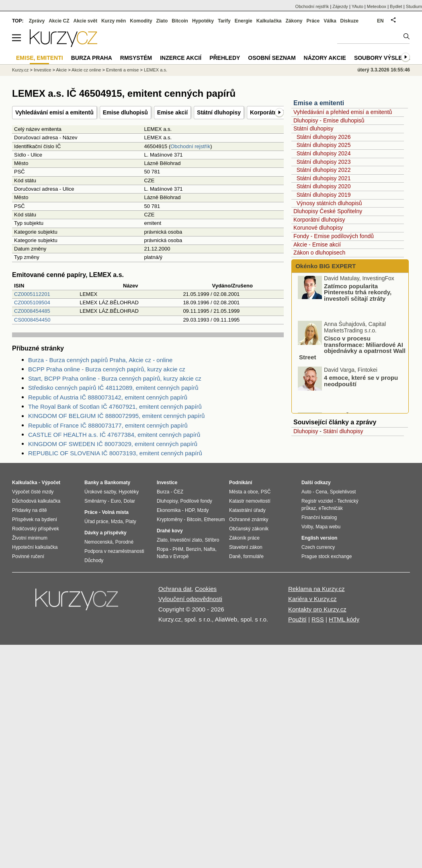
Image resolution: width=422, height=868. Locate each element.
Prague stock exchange (327, 556)
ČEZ (178, 492)
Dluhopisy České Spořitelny (328, 211)
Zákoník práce (244, 538)
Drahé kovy (170, 531)
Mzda (117, 522)
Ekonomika (169, 510)
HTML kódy (344, 619)
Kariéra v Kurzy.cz (312, 599)
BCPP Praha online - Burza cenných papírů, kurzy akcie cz (107, 369)
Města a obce (244, 492)
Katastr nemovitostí (250, 501)
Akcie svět (85, 21)
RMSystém (136, 58)
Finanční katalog (319, 518)
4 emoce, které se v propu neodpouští (361, 383)
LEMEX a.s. (156, 70)
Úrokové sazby (100, 492)
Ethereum (214, 520)
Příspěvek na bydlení (35, 520)
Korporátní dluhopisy (319, 220)
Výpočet (51, 483)
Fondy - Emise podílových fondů (334, 236)
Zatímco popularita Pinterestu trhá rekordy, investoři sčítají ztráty (358, 295)
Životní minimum (30, 538)
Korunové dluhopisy (318, 228)
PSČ (266, 492)
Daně (235, 556)
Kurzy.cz (20, 70)
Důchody (94, 560)
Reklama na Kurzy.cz (316, 589)
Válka (330, 21)
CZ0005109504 (32, 303)
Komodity (141, 21)
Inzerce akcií (181, 58)
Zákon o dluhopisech (319, 253)
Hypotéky (203, 21)
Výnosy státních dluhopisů (329, 203)
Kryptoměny (170, 520)
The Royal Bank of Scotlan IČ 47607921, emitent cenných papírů (115, 406)
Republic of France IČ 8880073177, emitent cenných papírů (108, 425)
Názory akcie (325, 58)
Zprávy (37, 21)
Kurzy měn (114, 21)
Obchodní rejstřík (190, 146)
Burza (163, 492)
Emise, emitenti (40, 58)
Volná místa (115, 512)
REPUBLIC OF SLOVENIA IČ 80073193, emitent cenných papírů (115, 453)
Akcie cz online (86, 70)
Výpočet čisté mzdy (33, 492)
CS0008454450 (32, 320)
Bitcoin (180, 21)
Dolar (129, 501)
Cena (321, 492)
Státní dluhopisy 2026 (324, 137)
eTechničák (331, 508)
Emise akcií (172, 112)
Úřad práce (96, 522)
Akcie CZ (59, 21)
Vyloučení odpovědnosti (190, 599)
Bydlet (396, 6)
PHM (178, 549)
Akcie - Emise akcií (317, 245)
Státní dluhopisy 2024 (324, 153)
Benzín (194, 549)
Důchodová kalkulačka (36, 501)
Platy (131, 522)
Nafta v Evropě (173, 556)
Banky (92, 483)
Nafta (210, 549)
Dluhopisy (306, 431)
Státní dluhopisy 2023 (324, 162)
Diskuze (349, 21)
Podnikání (241, 483)
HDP (190, 510)
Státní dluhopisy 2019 (324, 195)
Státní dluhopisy (219, 112)
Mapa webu (328, 527)
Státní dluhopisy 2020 (324, 186)
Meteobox (377, 6)
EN (380, 21)
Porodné (124, 542)
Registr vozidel (317, 501)
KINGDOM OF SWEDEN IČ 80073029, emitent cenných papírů (113, 444)
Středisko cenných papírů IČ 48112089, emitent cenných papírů (113, 388)
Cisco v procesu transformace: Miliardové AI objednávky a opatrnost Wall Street (352, 350)
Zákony (294, 21)
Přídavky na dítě (30, 510)
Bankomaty (117, 483)
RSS (318, 619)
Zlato (162, 21)
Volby (307, 527)
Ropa (163, 549)
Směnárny (95, 501)
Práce (313, 21)
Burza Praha (92, 58)
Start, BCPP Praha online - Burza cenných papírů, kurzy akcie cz (115, 378)
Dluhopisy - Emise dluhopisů (329, 120)
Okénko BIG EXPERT (325, 266)
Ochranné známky (249, 520)
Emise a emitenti (319, 103)
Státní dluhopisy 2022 (324, 170)
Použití (297, 619)
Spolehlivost (343, 492)
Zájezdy (340, 6)
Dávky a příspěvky (105, 533)
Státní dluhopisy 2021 (324, 178)
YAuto (357, 6)
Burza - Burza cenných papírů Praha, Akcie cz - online (100, 360)
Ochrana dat (175, 589)
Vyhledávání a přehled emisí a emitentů (343, 112)
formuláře (253, 556)
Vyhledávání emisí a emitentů (54, 112)
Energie (244, 21)
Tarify (224, 21)
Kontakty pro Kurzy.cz (317, 609)
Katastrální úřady (247, 510)
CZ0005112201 (32, 294)
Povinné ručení (28, 556)
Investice (42, 70)
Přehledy (225, 58)
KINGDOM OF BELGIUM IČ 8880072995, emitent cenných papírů (116, 416)
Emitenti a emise (122, 70)
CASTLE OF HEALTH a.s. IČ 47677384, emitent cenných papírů (114, 435)
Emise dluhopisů (125, 112)
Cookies (206, 589)
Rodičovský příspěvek (36, 529)
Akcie (61, 70)
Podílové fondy (196, 501)
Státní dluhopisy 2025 (324, 145)
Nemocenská (98, 542)
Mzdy (203, 510)
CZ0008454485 (32, 311)
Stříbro (212, 540)
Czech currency (318, 547)
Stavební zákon (246, 547)
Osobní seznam (272, 58)
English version (319, 538)
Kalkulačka (269, 21)
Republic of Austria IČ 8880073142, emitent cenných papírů (108, 397)
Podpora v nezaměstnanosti (114, 551)
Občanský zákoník (249, 529)
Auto (306, 492)
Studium (414, 6)
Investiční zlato (186, 540)
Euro (116, 501)
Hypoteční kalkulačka (35, 547)
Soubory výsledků (384, 58)
